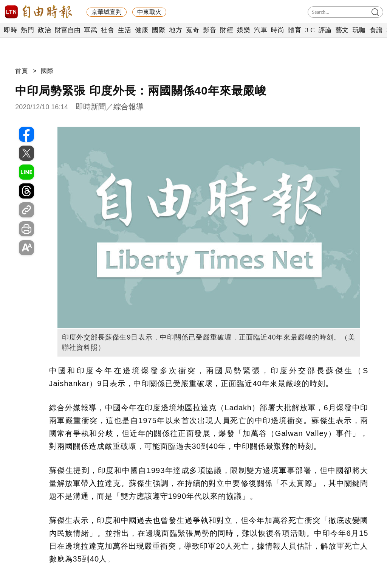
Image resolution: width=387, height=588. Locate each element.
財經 (227, 30)
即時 (10, 30)
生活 (125, 30)
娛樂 (244, 30)
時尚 (278, 30)
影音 (210, 30)
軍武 (91, 30)
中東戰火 (149, 12)
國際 (159, 30)
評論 (325, 30)
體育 (295, 30)
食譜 (376, 30)
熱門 (27, 30)
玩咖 (359, 30)
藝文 (342, 30)
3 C (310, 30)
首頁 (22, 71)
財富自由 (67, 30)
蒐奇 (193, 30)
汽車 (261, 30)
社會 (108, 30)
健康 (142, 30)
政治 (44, 30)
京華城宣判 (107, 12)
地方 (176, 30)
